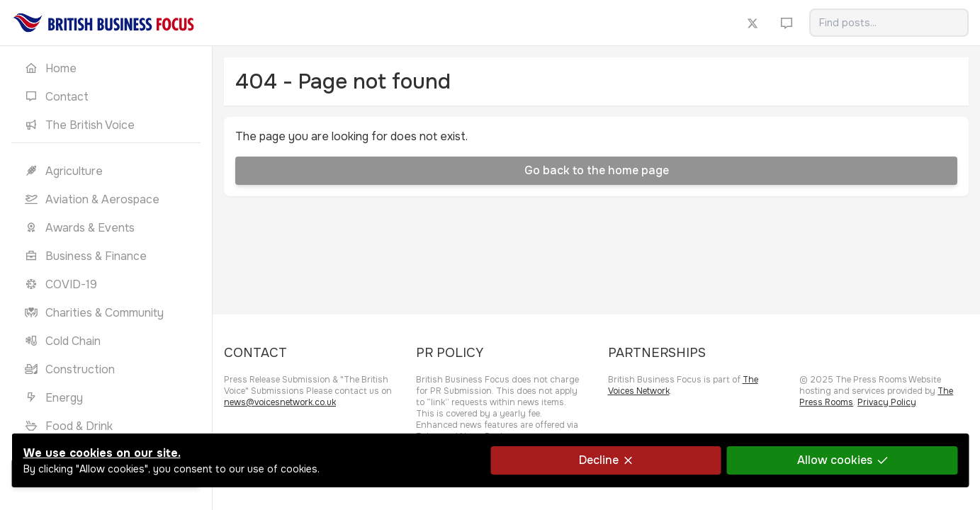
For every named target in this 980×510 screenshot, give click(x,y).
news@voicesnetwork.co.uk (280, 402)
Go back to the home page (597, 170)
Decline (605, 460)
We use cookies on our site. (101, 453)
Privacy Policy (887, 402)
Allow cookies (842, 460)
